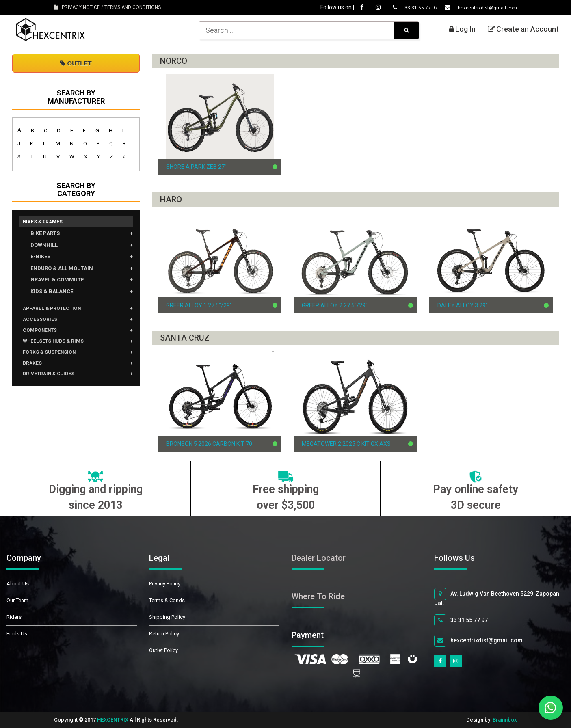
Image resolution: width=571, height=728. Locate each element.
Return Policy (164, 634)
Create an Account (523, 29)
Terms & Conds (167, 600)
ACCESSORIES (43, 322)
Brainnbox (505, 720)
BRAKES (34, 371)
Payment (317, 635)
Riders (14, 617)
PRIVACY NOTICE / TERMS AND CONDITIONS (107, 7)
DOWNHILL (44, 246)
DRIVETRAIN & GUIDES (54, 383)
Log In (462, 29)
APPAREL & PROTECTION (58, 310)
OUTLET (76, 63)
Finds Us (17, 634)
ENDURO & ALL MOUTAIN (62, 269)
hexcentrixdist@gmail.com (473, 7)
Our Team (17, 600)
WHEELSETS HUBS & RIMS (59, 347)
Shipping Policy (167, 617)
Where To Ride (318, 596)
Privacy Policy (165, 584)
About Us (18, 584)
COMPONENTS (44, 335)
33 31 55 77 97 (401, 7)
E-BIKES (40, 258)
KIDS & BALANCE (52, 293)
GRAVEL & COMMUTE (57, 281)
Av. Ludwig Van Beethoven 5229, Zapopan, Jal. (497, 597)
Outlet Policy (163, 650)
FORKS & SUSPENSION (54, 359)
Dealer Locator (319, 558)
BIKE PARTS (45, 234)
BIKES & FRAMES (46, 223)
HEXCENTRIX (113, 720)
